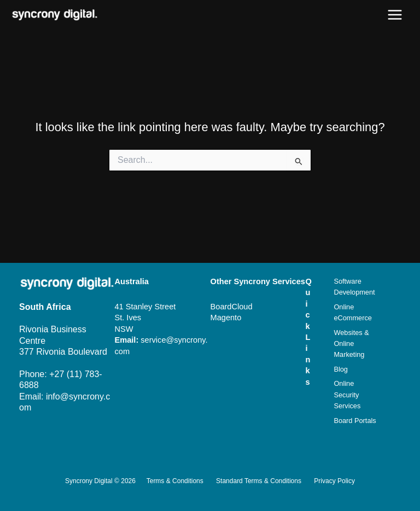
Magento (226, 318)
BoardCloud (232, 307)
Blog (341, 369)
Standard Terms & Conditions (259, 481)
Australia (132, 281)
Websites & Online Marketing (351, 344)
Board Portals (355, 421)
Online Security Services (347, 395)
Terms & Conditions (175, 481)
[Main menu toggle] (395, 15)
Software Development (354, 287)
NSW (124, 329)
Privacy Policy (334, 481)
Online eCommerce (352, 312)
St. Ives (128, 318)
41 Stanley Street (145, 307)
